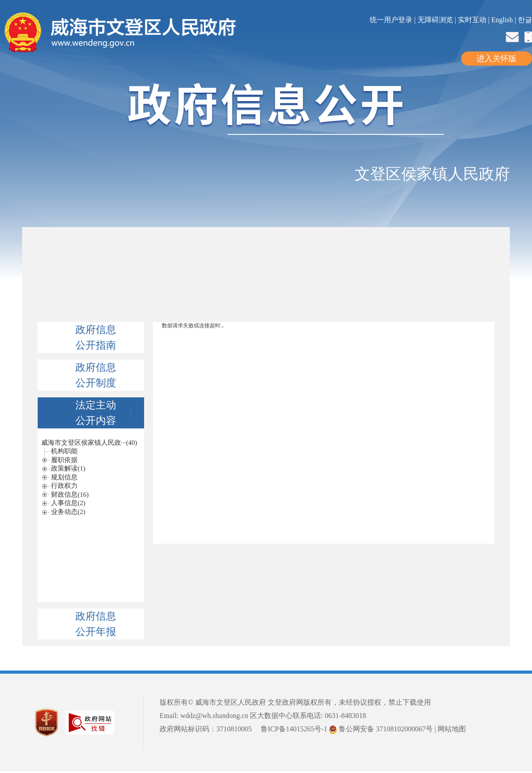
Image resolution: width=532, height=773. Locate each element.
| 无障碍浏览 (434, 20)
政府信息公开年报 (96, 624)
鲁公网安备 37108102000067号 (381, 729)
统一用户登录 (392, 20)
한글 (525, 20)
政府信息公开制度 (96, 375)
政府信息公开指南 (96, 337)
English (502, 20)
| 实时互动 (471, 20)
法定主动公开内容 (105, 413)
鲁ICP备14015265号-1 (294, 729)
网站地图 (452, 729)
